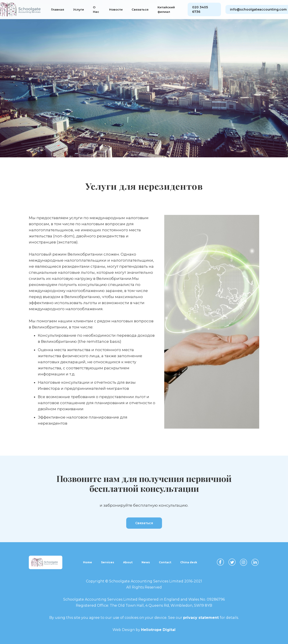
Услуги (79, 9)
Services (108, 562)
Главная (58, 9)
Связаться (140, 9)
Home (88, 562)
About (128, 562)
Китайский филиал (166, 9)
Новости (116, 9)
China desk (189, 562)
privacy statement (201, 618)
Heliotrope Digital (158, 630)
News (146, 562)
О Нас (96, 9)
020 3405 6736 (200, 9)
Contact (165, 562)
